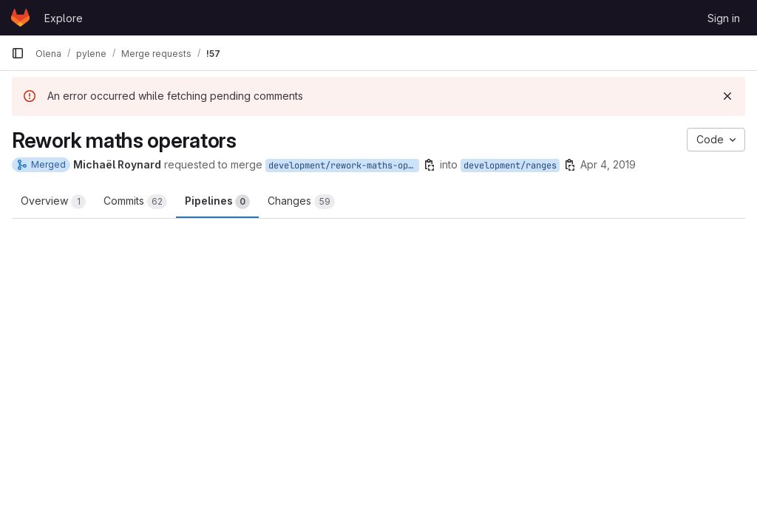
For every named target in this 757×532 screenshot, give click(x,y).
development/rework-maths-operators (344, 166)
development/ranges (510, 166)
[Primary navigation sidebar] (18, 53)
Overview (53, 202)
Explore (64, 18)
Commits (135, 202)
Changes (301, 202)
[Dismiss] (727, 96)
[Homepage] (20, 18)
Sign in (724, 18)
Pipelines (217, 202)
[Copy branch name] (430, 165)
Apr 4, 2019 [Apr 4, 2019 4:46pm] (608, 164)
